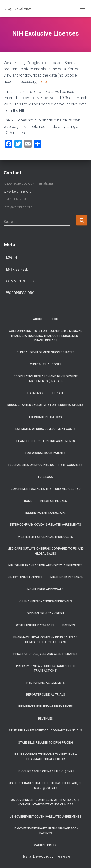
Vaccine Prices (46, 845)
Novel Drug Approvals (45, 589)
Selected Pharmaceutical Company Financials (45, 731)
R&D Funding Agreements (46, 683)
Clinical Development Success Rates (46, 352)
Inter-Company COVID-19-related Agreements (46, 525)
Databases (36, 393)
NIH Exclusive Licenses (25, 577)
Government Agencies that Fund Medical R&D (46, 489)
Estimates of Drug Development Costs (45, 429)
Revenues (45, 719)
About (38, 319)
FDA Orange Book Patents (45, 453)
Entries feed (17, 269)
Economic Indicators (45, 417)
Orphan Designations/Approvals (46, 601)
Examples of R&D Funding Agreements (46, 441)
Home (28, 501)
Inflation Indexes (54, 501)
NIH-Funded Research (67, 577)
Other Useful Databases (35, 625)
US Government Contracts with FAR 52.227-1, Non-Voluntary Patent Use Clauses (46, 802)
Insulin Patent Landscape (45, 513)
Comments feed (20, 281)
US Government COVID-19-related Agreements (45, 817)
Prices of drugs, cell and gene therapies (45, 654)
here (43, 82)
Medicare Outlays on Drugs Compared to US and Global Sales (46, 551)
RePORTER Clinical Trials (46, 695)
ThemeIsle (62, 856)
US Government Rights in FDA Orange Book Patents (45, 831)
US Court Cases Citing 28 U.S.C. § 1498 (45, 771)
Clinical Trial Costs (46, 364)
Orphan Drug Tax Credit (45, 613)
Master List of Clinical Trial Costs (45, 537)
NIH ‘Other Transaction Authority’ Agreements (45, 565)
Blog (54, 319)
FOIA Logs (45, 477)
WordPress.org (20, 293)
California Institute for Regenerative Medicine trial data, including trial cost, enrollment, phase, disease (46, 336)
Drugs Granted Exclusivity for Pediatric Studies (45, 405)
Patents (69, 625)
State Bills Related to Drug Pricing (46, 743)
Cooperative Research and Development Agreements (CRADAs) (46, 379)
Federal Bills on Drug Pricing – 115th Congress (45, 465)
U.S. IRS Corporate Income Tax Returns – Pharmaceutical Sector (45, 757)
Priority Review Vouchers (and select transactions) (46, 668)
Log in (11, 257)
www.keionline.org (18, 191)
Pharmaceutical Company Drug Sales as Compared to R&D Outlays (45, 640)
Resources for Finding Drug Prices (46, 707)
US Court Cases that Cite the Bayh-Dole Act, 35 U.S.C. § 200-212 (46, 785)
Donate (58, 393)
